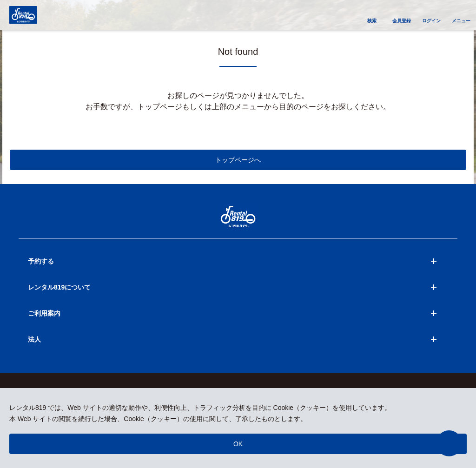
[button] (449, 443)
